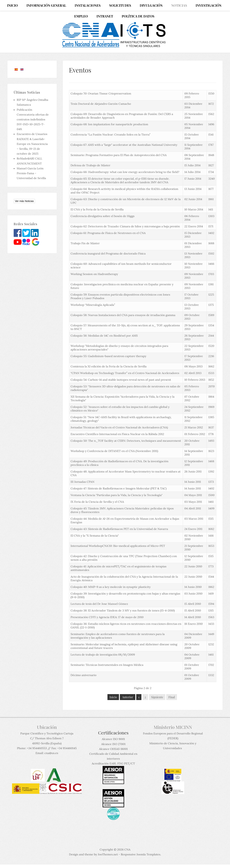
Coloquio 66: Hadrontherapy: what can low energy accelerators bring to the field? (125, 172)
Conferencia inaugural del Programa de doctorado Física (108, 253)
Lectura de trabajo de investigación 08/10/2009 (103, 655)
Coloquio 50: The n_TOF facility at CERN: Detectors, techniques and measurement (126, 441)
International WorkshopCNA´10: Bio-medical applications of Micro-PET (118, 546)
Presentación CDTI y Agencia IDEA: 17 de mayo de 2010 (107, 617)
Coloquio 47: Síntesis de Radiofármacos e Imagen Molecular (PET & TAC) (119, 488)
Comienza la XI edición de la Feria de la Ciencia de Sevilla (109, 366)
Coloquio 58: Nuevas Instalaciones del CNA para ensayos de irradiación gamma (123, 315)
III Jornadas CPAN (82, 482)
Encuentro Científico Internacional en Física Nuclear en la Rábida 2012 (117, 434)
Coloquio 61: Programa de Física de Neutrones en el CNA (108, 233)
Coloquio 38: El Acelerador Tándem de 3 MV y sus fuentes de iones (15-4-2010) (123, 610)
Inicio (113, 697)
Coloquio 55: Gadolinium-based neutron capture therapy (109, 356)
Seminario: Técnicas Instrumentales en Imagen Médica (107, 665)
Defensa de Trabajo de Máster (91, 165)
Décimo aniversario (84, 675)
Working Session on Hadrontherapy (94, 274)
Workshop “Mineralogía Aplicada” (93, 305)
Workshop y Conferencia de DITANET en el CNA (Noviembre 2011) (114, 451)
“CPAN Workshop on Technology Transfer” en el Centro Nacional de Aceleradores (125, 373)
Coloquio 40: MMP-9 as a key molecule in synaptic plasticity (111, 587)
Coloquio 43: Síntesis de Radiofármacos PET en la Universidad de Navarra (119, 529)
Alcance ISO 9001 (113, 739)
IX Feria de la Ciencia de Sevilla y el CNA (97, 502)
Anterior (127, 697)
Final (172, 697)
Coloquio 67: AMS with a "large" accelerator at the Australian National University (124, 145)
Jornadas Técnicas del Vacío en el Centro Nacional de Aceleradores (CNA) (119, 427)
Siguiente (157, 697)
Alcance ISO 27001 (113, 744)
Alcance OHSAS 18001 (113, 749)
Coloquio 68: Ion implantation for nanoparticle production (109, 124)
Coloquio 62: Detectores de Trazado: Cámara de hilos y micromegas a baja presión (125, 226)
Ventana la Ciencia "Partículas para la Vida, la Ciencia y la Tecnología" (117, 495)
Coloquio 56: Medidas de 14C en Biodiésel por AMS (104, 336)
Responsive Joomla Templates (141, 854)
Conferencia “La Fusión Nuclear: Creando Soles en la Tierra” (111, 134)
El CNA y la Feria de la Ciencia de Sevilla (97, 209)
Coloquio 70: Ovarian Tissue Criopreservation (101, 93)
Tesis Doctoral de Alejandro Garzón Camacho (101, 104)
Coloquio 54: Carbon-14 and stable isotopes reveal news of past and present (121, 380)
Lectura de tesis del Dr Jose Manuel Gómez (99, 604)
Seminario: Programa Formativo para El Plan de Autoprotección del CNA (119, 155)
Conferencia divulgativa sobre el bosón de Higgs (103, 216)
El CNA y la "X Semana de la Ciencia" (95, 536)
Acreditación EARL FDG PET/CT (113, 763)
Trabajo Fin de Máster (85, 243)
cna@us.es (51, 753)
